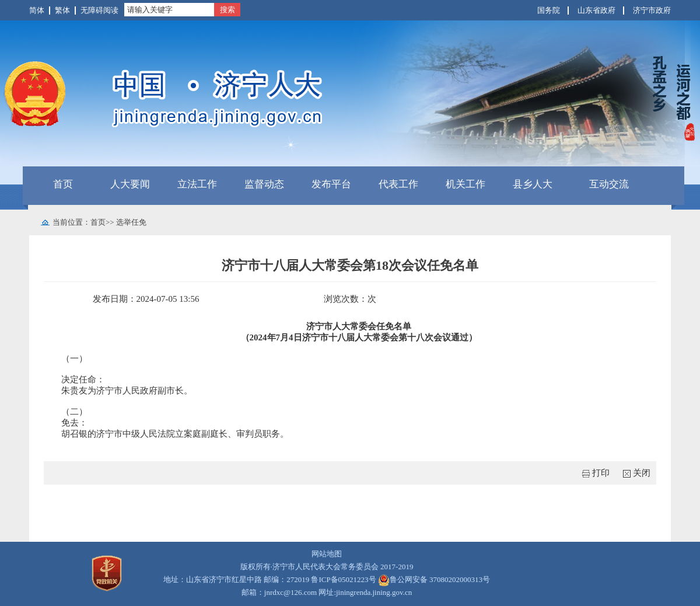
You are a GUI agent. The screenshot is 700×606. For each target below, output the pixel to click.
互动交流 (609, 184)
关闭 (642, 473)
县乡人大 (533, 184)
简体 (37, 10)
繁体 (62, 10)
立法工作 (197, 184)
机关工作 (466, 184)
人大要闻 (130, 184)
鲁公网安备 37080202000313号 (434, 580)
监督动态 (264, 184)
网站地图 (327, 554)
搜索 (228, 10)
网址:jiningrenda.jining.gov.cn (365, 592)
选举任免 (131, 222)
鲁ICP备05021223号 (343, 579)
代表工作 (398, 184)
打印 (601, 473)
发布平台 (331, 184)
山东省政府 (596, 10)
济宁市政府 (652, 10)
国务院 (549, 10)
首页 (63, 184)
